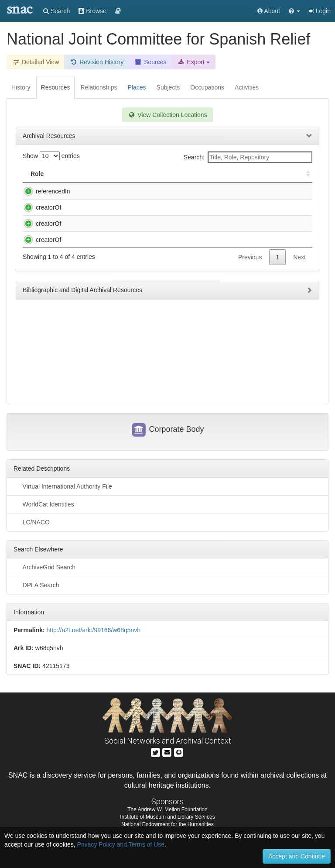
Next (299, 353)
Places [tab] (137, 87)
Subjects (168, 87)
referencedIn (44, 191)
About (269, 11)
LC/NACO (32, 531)
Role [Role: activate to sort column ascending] (37, 174)
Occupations (207, 87)
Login (320, 11)
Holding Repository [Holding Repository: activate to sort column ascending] (245, 174)
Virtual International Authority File (63, 495)
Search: (248, 157)
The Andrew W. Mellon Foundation (167, 819)
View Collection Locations (167, 115)
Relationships (99, 87)
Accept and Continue (297, 856)
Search (56, 11)
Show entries (51, 156)
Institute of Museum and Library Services (167, 827)
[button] (294, 11)
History (21, 87)
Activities (247, 87)
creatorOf (40, 216)
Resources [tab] (56, 87)
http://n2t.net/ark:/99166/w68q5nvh (93, 639)
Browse (92, 11)
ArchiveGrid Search (44, 576)
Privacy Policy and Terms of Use (121, 844)
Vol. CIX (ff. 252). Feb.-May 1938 (115, 216)
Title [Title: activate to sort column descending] (80, 174)
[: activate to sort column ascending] (304, 174)
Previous (250, 353)
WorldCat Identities (44, 513)
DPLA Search (36, 594)
